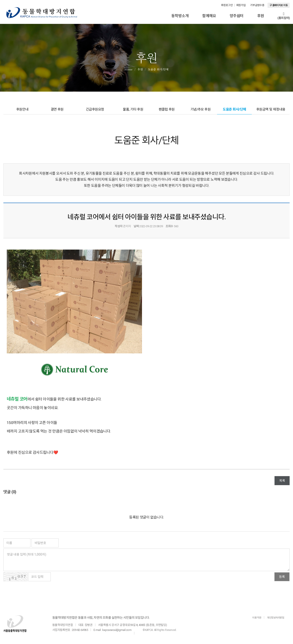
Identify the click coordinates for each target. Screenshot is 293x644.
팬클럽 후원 (167, 111)
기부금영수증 (257, 5)
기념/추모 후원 (200, 111)
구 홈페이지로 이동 (279, 5)
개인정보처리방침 (274, 620)
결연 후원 (57, 111)
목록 (282, 483)
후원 (261, 16)
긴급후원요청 (95, 111)
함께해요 (209, 16)
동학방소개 (180, 16)
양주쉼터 (237, 16)
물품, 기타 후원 (134, 111)
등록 (282, 579)
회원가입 (241, 5)
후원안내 (23, 111)
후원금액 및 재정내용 (271, 111)
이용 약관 (252, 620)
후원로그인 (227, 5)
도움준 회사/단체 (234, 111)
